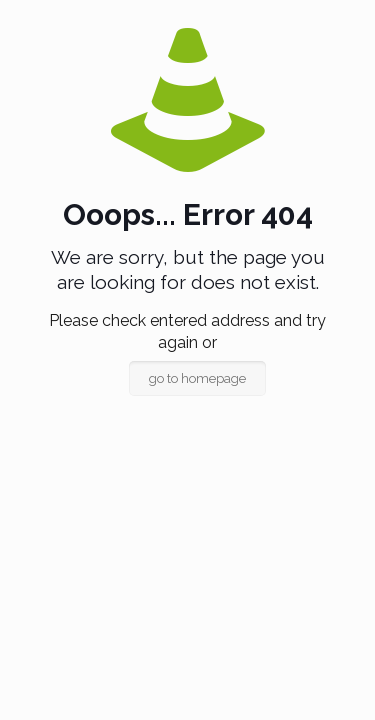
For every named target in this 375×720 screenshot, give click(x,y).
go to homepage (197, 378)
